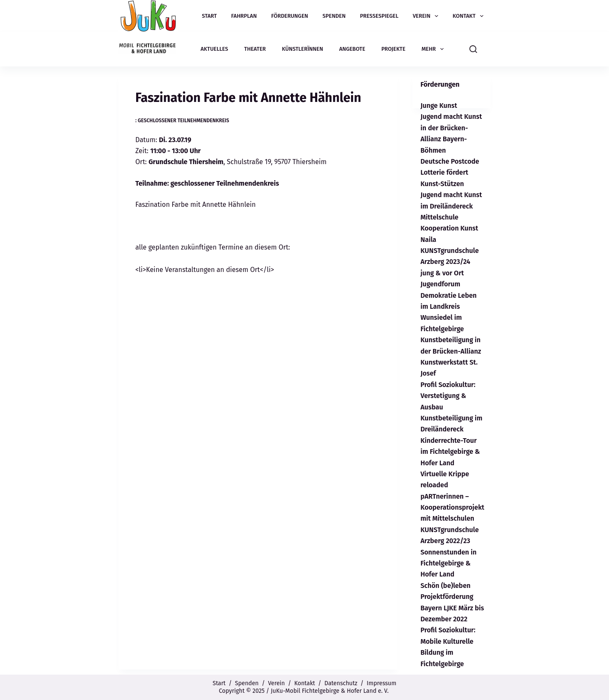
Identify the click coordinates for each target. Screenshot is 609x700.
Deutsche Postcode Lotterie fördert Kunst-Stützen (450, 173)
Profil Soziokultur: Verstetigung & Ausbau (448, 396)
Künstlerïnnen (303, 49)
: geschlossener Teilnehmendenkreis (182, 121)
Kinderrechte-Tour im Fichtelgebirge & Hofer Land (450, 452)
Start (209, 16)
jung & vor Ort (442, 273)
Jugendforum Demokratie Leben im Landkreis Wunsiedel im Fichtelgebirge (449, 306)
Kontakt (470, 16)
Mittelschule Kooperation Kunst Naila (449, 228)
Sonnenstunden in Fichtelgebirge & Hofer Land (449, 563)
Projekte (394, 49)
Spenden (334, 16)
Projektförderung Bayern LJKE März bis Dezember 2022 (452, 608)
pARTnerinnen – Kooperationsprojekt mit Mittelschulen (452, 508)
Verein (427, 16)
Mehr (434, 49)
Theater (255, 49)
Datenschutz (341, 683)
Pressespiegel (379, 16)
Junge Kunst (439, 106)
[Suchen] (473, 49)
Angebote (352, 49)
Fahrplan (244, 16)
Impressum (381, 683)
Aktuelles (214, 49)
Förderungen (289, 16)
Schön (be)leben (445, 586)
